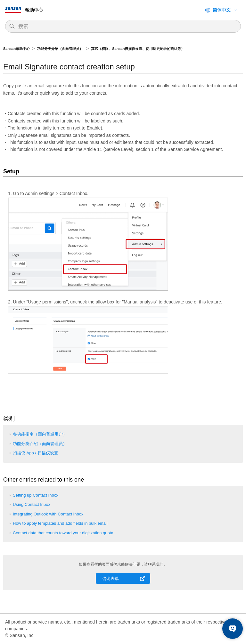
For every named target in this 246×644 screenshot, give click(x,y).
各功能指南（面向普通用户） (40, 434)
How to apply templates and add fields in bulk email (60, 523)
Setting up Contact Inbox (36, 495)
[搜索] (126, 27)
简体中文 (222, 10)
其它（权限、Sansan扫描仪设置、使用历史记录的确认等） (138, 49)
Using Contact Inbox (32, 504)
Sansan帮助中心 (16, 49)
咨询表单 (111, 579)
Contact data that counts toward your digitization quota (63, 533)
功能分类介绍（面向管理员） (61, 49)
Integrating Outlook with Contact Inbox (48, 514)
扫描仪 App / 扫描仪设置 (36, 453)
